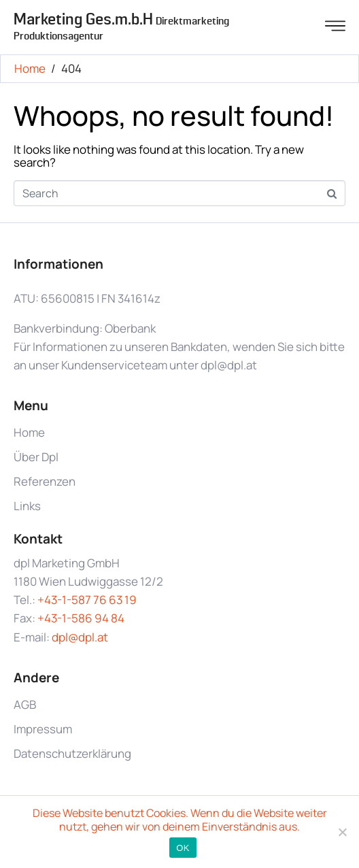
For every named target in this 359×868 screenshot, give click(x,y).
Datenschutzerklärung (72, 753)
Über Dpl (36, 457)
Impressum (43, 729)
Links (27, 506)
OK (183, 848)
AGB (25, 704)
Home (29, 432)
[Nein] (342, 832)
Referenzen (45, 481)
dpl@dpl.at (80, 637)
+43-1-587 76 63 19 (87, 600)
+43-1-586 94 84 (81, 618)
